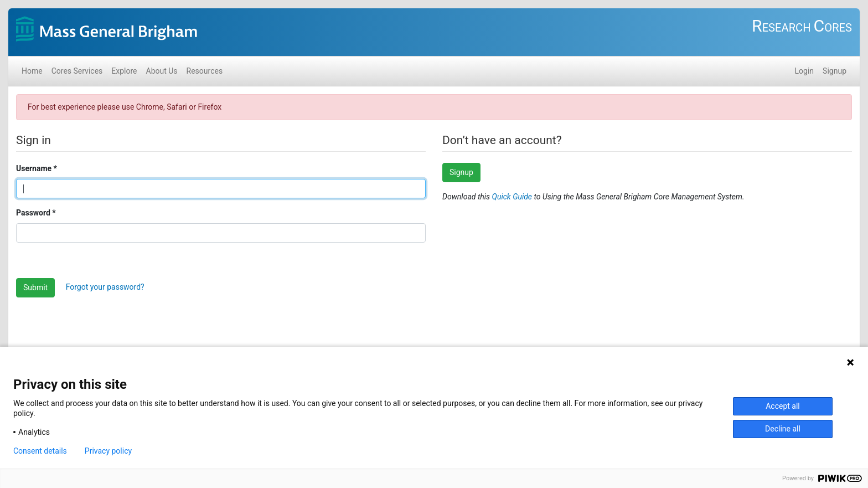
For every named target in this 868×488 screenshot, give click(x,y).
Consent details (40, 451)
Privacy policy (108, 451)
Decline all (783, 429)
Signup (835, 71)
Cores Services (77, 71)
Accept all (783, 406)
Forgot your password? (105, 287)
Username (34, 168)
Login (805, 71)
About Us (162, 71)
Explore (124, 71)
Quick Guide (513, 197)
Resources (205, 71)
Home (32, 71)
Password (33, 213)
